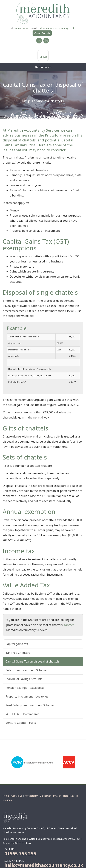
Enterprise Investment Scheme (26, 670)
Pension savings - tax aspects (25, 688)
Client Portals (42, 33)
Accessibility (31, 796)
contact (69, 625)
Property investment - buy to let (27, 696)
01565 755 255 (22, 28)
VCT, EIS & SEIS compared (22, 714)
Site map (7, 800)
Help (66, 796)
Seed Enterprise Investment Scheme (30, 705)
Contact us (17, 796)
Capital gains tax (17, 644)
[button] (43, 67)
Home (6, 796)
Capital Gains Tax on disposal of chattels (32, 661)
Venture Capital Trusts (21, 723)
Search (74, 796)
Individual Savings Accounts (24, 679)
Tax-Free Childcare (18, 653)
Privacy (57, 796)
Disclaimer (45, 796)
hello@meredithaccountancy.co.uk (56, 28)
